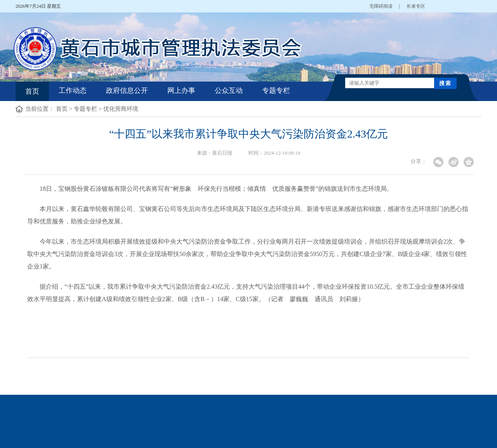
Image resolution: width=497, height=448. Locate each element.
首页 (32, 91)
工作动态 (73, 91)
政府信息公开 (127, 91)
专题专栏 (276, 91)
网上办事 (181, 91)
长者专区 (416, 6)
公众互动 (229, 91)
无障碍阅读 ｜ (388, 6)
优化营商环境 (121, 109)
